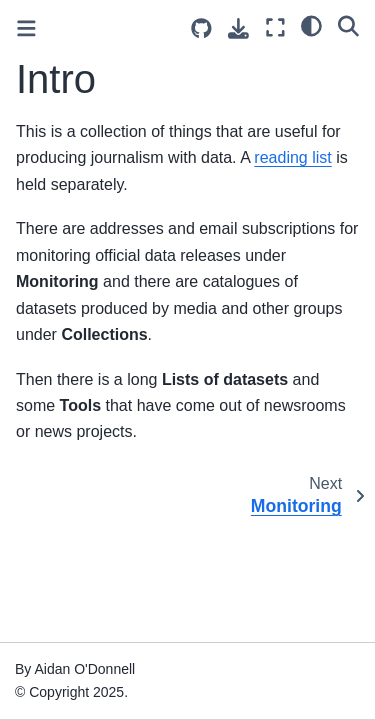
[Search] (348, 25)
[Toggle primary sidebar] (26, 28)
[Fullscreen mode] (275, 27)
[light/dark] (311, 25)
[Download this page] (238, 28)
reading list (292, 157)
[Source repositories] (201, 28)
